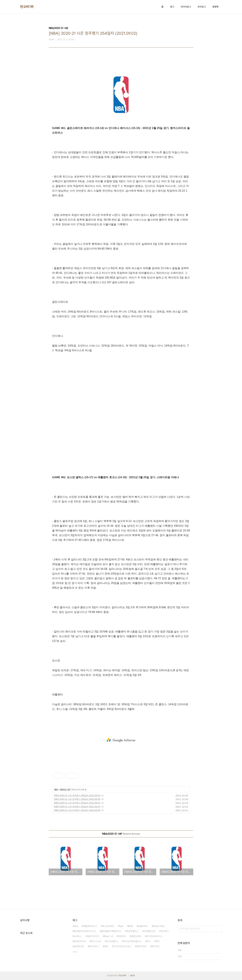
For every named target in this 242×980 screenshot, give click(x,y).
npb (121, 926)
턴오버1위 (27, 7)
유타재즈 (156, 946)
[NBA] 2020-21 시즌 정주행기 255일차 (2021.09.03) (77, 799)
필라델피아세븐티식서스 (85, 931)
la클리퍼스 (143, 926)
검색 (218, 929)
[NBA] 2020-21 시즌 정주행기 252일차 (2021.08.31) (77, 807)
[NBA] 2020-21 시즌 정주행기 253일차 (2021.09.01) (77, 803)
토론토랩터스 (132, 931)
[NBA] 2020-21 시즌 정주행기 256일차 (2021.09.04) (77, 795)
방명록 (215, 7)
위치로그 (202, 7)
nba (76, 926)
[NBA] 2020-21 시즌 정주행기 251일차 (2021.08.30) (77, 810)
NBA (56, 790)
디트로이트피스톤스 (122, 946)
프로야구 (122, 936)
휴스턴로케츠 (108, 926)
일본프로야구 (93, 936)
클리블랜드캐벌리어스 (111, 931)
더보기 (75, 952)
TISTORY (122, 976)
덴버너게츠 (142, 946)
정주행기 (165, 931)
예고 (158, 941)
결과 (106, 946)
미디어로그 (186, 7)
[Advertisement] (121, 740)
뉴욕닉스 (78, 936)
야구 (149, 941)
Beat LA (109, 936)
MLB (131, 926)
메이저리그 (94, 946)
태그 (172, 7)
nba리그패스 (159, 926)
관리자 (132, 976)
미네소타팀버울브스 (132, 941)
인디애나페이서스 (154, 936)
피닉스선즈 (96, 941)
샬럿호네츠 (79, 946)
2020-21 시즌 (65, 790)
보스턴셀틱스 (112, 941)
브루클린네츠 (150, 931)
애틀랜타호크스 (90, 926)
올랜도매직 (136, 936)
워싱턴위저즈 (80, 941)
